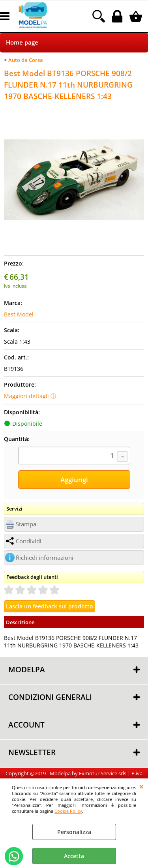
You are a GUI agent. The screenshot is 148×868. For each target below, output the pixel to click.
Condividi (29, 541)
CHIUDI (141, 786)
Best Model (19, 314)
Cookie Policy (68, 811)
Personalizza (74, 832)
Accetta (74, 856)
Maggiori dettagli (26, 396)
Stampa (26, 524)
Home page (22, 42)
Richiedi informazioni (45, 558)
